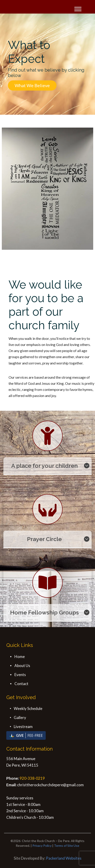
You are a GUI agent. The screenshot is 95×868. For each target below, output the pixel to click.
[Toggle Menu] (78, 9)
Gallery (20, 717)
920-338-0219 (32, 778)
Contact (21, 684)
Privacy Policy (42, 846)
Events (20, 675)
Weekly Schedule (28, 708)
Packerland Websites (64, 858)
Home (20, 657)
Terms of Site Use (67, 846)
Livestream (23, 727)
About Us (22, 666)
